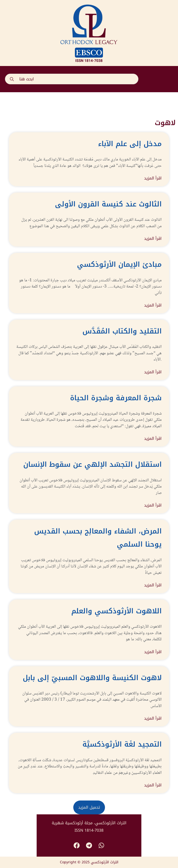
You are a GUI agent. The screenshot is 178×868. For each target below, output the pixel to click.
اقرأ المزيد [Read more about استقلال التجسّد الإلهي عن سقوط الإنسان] (153, 505)
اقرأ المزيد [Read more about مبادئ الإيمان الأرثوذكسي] (153, 305)
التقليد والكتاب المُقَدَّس (122, 331)
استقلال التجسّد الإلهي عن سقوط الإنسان (92, 464)
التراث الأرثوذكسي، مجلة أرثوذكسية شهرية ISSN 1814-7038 (89, 827)
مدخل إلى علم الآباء (130, 144)
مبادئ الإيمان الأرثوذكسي (119, 264)
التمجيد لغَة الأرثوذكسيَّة (122, 744)
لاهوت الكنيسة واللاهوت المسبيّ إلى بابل (92, 678)
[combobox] (72, 79)
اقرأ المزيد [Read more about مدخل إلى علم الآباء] (153, 178)
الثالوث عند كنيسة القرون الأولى (108, 204)
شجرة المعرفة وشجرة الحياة (116, 398)
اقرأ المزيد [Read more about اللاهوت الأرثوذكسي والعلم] (153, 652)
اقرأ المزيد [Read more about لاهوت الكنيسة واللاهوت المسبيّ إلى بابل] (153, 718)
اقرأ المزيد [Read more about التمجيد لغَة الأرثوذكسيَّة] (153, 785)
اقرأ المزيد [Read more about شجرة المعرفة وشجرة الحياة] (153, 439)
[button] (168, 79)
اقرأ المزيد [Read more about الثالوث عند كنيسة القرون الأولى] (153, 239)
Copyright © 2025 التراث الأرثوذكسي (89, 862)
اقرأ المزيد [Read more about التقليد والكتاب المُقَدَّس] (153, 372)
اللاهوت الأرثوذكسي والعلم (116, 611)
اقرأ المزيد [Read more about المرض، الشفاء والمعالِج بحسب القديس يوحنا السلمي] (153, 585)
